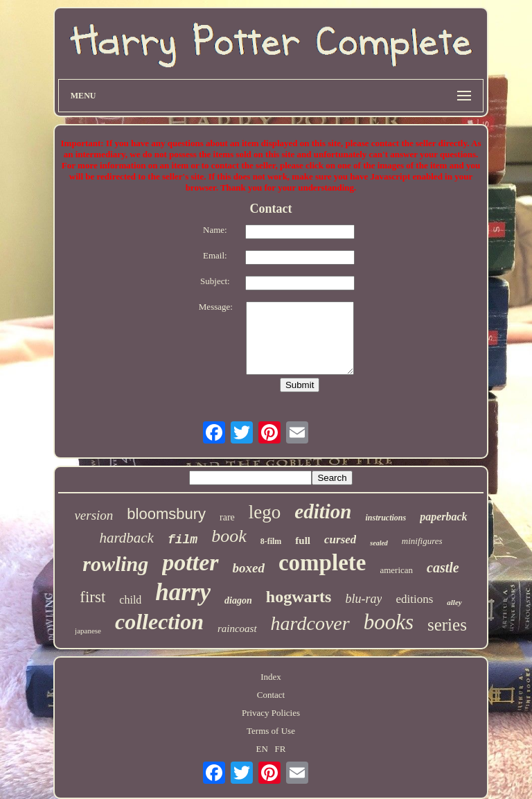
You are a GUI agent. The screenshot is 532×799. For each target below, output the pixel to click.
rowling (115, 564)
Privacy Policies (271, 713)
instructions (385, 518)
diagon (238, 600)
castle (443, 568)
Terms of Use (271, 731)
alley (454, 602)
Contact (271, 695)
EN (261, 749)
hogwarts (299, 597)
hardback (126, 538)
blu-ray (363, 599)
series (447, 625)
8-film (271, 541)
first (92, 597)
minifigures (422, 541)
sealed (379, 543)
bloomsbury (166, 514)
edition (323, 511)
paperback (443, 517)
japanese (88, 631)
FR (281, 749)
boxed (249, 568)
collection (159, 622)
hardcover (310, 623)
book (229, 536)
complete (322, 563)
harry (183, 592)
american (396, 570)
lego (265, 512)
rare (227, 517)
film (183, 540)
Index (271, 677)
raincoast (237, 629)
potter (190, 562)
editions (414, 599)
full (303, 541)
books (389, 622)
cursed (340, 539)
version (94, 515)
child (130, 600)
